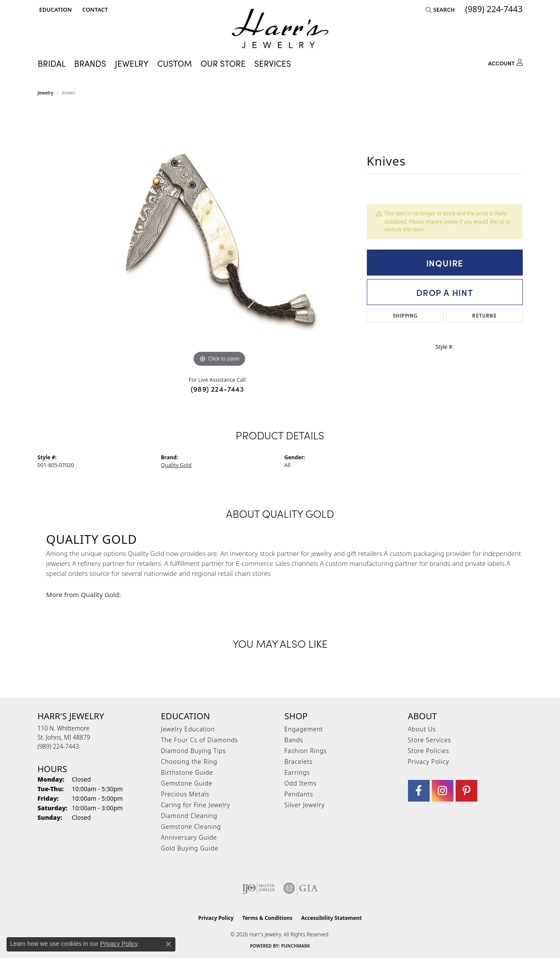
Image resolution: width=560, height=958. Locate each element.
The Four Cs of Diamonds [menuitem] (200, 740)
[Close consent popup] (168, 944)
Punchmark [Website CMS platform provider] (296, 946)
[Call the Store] (58, 746)
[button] (55, 10)
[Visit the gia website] (301, 888)
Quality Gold (176, 465)
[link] (94, 10)
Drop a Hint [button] (445, 292)
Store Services (430, 740)
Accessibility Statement (331, 918)
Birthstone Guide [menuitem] (187, 772)
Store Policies (429, 751)
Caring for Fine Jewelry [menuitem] (196, 805)
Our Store (223, 63)
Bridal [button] (52, 63)
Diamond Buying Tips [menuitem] (194, 751)
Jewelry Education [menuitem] (188, 729)
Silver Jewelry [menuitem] (305, 805)
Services (273, 63)
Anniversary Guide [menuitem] (189, 837)
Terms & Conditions (267, 918)
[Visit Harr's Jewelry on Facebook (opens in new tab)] (419, 791)
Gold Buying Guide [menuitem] (190, 848)
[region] (220, 239)
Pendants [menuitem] (299, 794)
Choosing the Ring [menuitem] (189, 762)
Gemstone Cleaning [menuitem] (191, 826)
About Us (422, 729)
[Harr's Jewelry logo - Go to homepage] (280, 28)
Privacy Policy (429, 762)
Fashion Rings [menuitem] (306, 751)
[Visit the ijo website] (258, 888)
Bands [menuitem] (294, 740)
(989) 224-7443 (217, 389)
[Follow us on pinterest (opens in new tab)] (466, 791)
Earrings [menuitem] (297, 772)
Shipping (405, 315)
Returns (484, 315)
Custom (175, 63)
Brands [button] (90, 63)
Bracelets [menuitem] (299, 762)
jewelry (46, 93)
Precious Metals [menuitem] (185, 794)
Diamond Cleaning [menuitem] (189, 816)
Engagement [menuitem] (304, 729)
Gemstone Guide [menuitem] (187, 783)
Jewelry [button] (132, 63)
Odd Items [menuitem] (301, 783)
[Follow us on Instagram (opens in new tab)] (443, 791)
